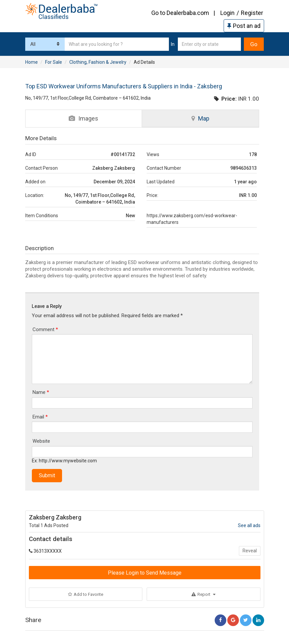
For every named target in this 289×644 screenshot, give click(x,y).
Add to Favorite (86, 594)
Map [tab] (200, 118)
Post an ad (244, 26)
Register (252, 13)
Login (227, 13)
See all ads (249, 525)
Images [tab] (83, 118)
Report (203, 594)
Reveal (250, 551)
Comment (45, 329)
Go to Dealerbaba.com (180, 13)
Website (41, 441)
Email (40, 417)
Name (41, 392)
